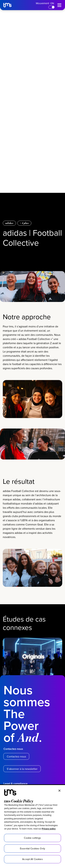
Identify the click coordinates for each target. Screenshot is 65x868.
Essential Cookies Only (32, 848)
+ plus (24, 223)
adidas (9, 223)
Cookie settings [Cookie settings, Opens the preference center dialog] (32, 838)
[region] (32, 827)
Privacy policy (49, 829)
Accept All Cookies (32, 859)
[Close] (59, 791)
